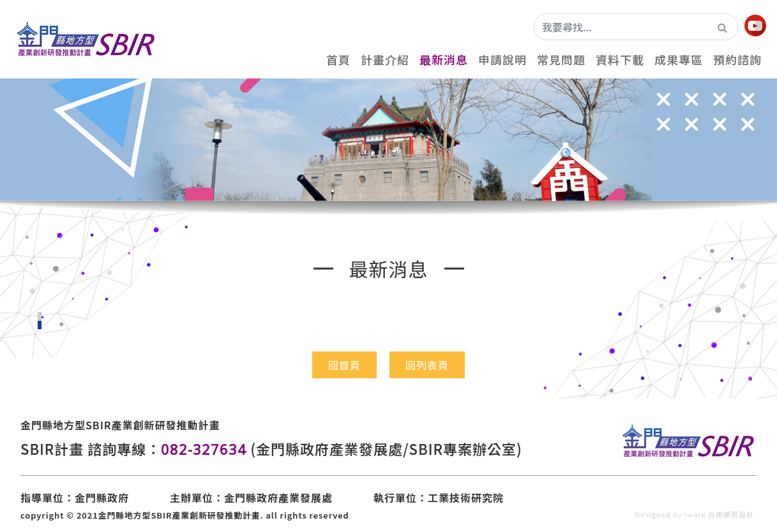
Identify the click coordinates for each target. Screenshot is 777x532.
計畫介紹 (385, 59)
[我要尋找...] (621, 27)
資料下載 (620, 59)
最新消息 (444, 59)
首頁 (338, 59)
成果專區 (679, 59)
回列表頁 (427, 365)
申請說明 (502, 59)
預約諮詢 (737, 59)
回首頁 (344, 365)
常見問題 (561, 59)
